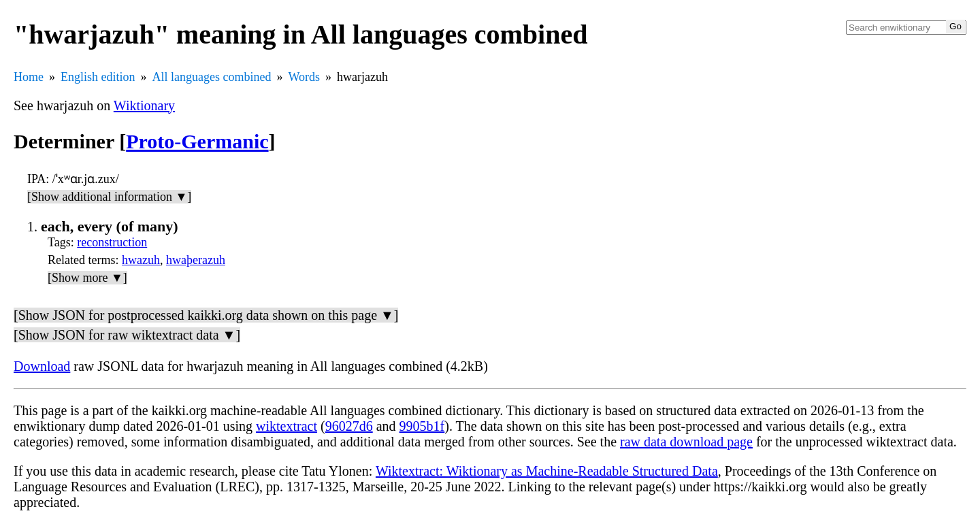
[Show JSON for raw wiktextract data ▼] (127, 335)
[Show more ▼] (87, 278)
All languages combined (212, 77)
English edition (98, 77)
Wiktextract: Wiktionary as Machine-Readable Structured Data (547, 471)
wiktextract (287, 426)
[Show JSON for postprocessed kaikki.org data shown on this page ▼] (206, 315)
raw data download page (686, 442)
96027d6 (349, 426)
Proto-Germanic (197, 141)
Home (29, 77)
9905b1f (422, 426)
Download (42, 366)
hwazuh (141, 260)
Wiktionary (144, 105)
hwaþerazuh (196, 260)
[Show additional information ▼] (109, 197)
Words (304, 77)
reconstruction (112, 242)
